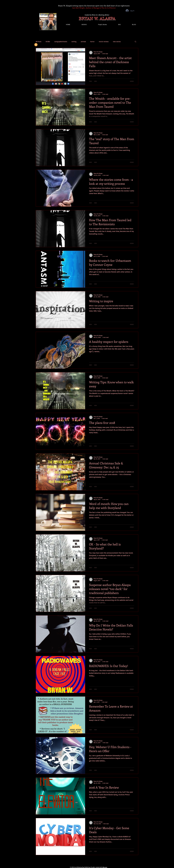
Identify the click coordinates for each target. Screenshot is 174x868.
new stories (117, 42)
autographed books (61, 42)
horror (92, 42)
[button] (135, 42)
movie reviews (104, 42)
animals (83, 42)
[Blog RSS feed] (36, 45)
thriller (48, 42)
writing (74, 42)
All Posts (39, 42)
